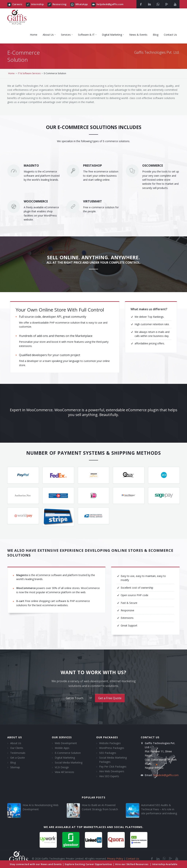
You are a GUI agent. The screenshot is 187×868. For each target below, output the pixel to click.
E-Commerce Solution (68, 753)
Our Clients (17, 748)
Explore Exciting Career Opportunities (88, 864)
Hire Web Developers (112, 771)
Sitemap (15, 767)
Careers (17, 4)
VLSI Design (62, 767)
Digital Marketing (65, 758)
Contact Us (133, 859)
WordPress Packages (112, 748)
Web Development (66, 743)
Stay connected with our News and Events (36, 864)
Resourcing (60, 4)
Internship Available (165, 864)
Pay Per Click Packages (113, 767)
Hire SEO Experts (109, 776)
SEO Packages (108, 753)
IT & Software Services (29, 73)
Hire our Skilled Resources (132, 864)
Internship (37, 4)
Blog (13, 762)
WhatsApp (82, 4)
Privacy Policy (115, 859)
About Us (16, 743)
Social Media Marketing (69, 762)
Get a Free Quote (110, 698)
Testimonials (18, 753)
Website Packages (110, 743)
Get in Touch (75, 698)
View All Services (64, 772)
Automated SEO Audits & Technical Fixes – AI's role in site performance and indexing (159, 809)
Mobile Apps (62, 748)
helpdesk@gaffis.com (110, 4)
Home (11, 73)
